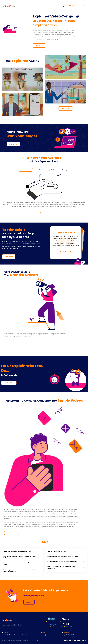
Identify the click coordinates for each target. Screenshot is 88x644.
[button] (85, 6)
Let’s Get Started (12, 533)
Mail (44, 632)
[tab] (26, 170)
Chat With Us (39, 45)
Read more (44, 213)
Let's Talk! (29, 602)
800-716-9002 (69, 6)
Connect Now (9, 257)
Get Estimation (13, 144)
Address (6, 632)
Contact (67, 632)
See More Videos (66, 108)
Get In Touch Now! (9, 383)
